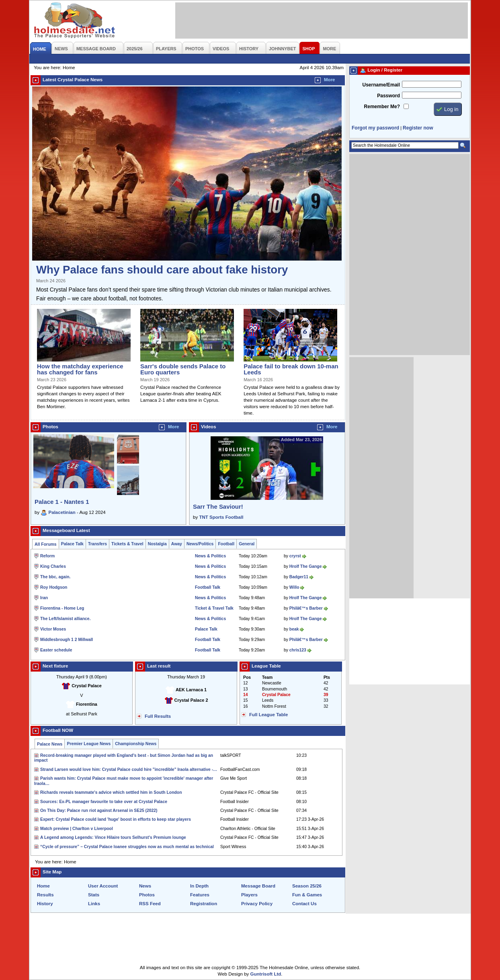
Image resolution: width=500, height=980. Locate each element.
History (45, 904)
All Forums (46, 544)
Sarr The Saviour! (218, 506)
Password (388, 96)
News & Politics (210, 556)
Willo (294, 587)
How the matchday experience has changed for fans (80, 369)
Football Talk (208, 587)
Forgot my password (375, 128)
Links (94, 904)
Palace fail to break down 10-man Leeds (291, 369)
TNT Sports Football (221, 517)
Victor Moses (53, 629)
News (145, 886)
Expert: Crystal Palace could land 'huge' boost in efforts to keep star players (116, 819)
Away (177, 544)
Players (249, 895)
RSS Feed (150, 904)
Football (226, 544)
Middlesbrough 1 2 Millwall (67, 640)
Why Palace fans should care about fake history (162, 270)
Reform (47, 556)
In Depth (199, 886)
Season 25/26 (307, 886)
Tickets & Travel (127, 544)
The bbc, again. (55, 577)
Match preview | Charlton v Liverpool (77, 829)
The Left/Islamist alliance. (66, 619)
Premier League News (89, 744)
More (330, 80)
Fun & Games (307, 895)
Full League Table (268, 715)
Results (45, 895)
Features (200, 895)
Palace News (50, 744)
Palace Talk (72, 544)
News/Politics (200, 544)
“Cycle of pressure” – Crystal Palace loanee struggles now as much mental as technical (127, 847)
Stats (94, 895)
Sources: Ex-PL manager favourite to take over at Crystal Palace (104, 802)
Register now (418, 128)
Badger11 (299, 577)
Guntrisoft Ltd (266, 974)
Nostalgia (157, 544)
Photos (147, 895)
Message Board (258, 886)
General (247, 544)
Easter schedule (56, 650)
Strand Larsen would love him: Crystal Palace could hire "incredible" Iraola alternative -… (129, 769)
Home (43, 886)
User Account (103, 886)
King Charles (53, 566)
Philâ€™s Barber (306, 608)
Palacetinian (62, 512)
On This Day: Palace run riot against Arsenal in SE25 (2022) (99, 811)
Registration (204, 904)
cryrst (295, 556)
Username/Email (381, 85)
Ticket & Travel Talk (214, 608)
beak (294, 629)
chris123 (298, 650)
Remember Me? (382, 107)
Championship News (136, 744)
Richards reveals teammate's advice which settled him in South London (111, 792)
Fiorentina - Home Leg (62, 608)
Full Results (158, 716)
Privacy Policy (257, 904)
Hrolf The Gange (306, 566)
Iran (44, 598)
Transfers (97, 544)
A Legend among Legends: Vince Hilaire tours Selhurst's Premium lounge (113, 837)
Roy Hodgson (54, 587)
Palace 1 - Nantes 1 (62, 502)
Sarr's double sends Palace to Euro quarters (183, 369)
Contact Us (304, 904)
